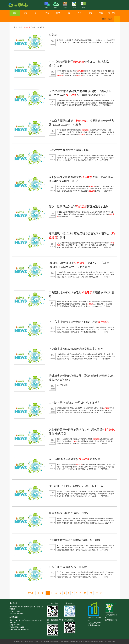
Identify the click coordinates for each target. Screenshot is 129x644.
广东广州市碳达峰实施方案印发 (68, 567)
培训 (69, 13)
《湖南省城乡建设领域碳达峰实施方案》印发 (76, 349)
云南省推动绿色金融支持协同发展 (75, 459)
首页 (15, 13)
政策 (26, 13)
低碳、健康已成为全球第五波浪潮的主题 (79, 206)
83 (91, 593)
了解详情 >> (109, 42)
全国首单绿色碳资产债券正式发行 (69, 513)
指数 (101, 13)
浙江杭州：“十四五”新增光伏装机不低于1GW (76, 486)
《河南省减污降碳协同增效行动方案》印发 (75, 540)
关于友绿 (112, 13)
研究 (90, 13)
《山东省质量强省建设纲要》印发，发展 (79, 322)
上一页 (41, 593)
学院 (47, 13)
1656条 (30, 593)
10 (85, 593)
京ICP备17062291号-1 (76, 641)
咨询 (80, 13)
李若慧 (53, 35)
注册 (110, 19)
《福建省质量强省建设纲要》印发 (69, 150)
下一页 (99, 593)
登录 (104, 19)
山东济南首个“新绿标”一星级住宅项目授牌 (74, 403)
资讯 (36, 13)
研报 (58, 13)
